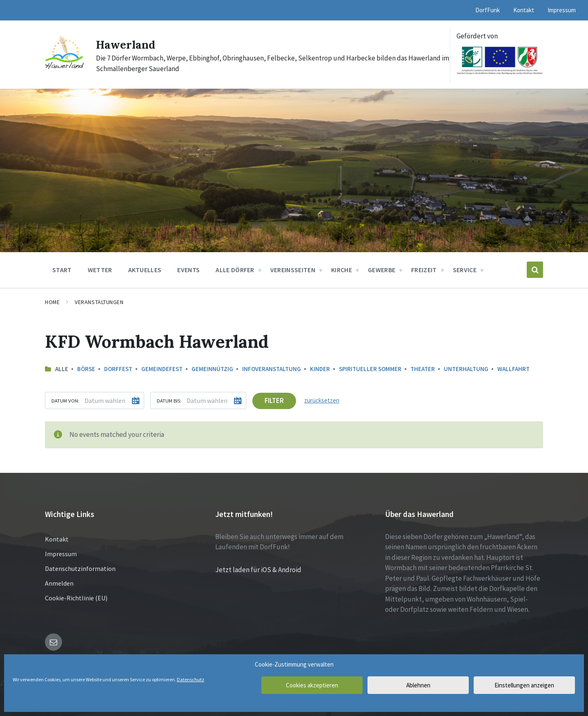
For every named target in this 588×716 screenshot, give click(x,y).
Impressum (61, 553)
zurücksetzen (322, 400)
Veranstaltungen (99, 302)
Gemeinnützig (212, 369)
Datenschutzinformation (80, 568)
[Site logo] (64, 69)
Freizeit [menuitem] (424, 270)
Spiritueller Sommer (370, 369)
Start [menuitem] (62, 270)
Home (52, 302)
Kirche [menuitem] (342, 270)
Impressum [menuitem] (562, 10)
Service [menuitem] (465, 270)
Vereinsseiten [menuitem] (293, 270)
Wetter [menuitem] (100, 270)
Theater (423, 369)
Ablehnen (418, 685)
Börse (86, 369)
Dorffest (118, 369)
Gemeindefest (162, 369)
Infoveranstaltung (272, 369)
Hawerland (129, 44)
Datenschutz (190, 679)
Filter (274, 401)
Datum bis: (169, 401)
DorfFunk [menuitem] (488, 10)
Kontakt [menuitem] (524, 10)
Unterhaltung (466, 369)
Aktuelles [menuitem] (145, 270)
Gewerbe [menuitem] (382, 270)
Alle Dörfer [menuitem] (235, 270)
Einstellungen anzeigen (524, 685)
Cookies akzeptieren (312, 685)
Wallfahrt (513, 369)
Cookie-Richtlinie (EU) (76, 597)
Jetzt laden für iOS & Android (258, 569)
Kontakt (57, 539)
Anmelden (59, 583)
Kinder (320, 369)
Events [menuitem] (188, 270)
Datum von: (65, 401)
